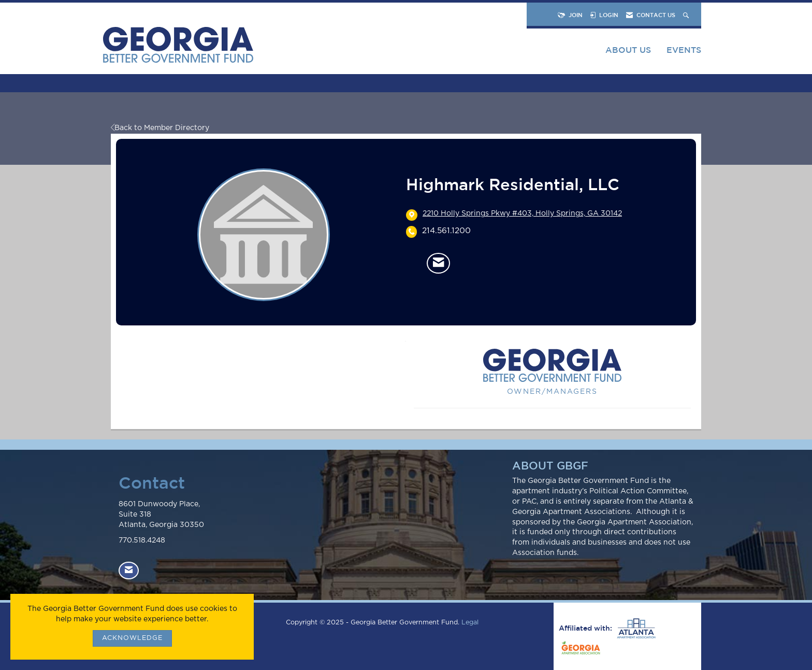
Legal (470, 623)
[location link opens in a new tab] (522, 215)
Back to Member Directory (160, 128)
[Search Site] (687, 15)
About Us (628, 50)
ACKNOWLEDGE (132, 638)
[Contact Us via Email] (129, 571)
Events (684, 50)
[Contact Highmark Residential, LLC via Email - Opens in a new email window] (438, 263)
